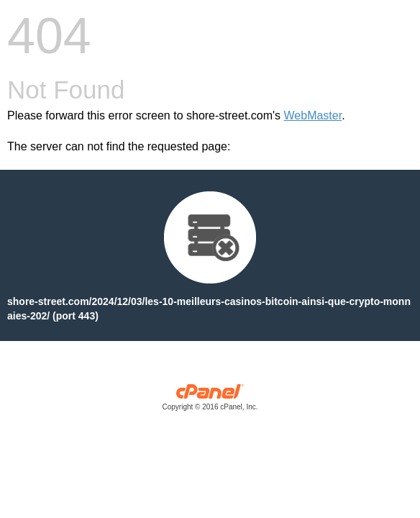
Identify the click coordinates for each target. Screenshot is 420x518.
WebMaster (313, 115)
